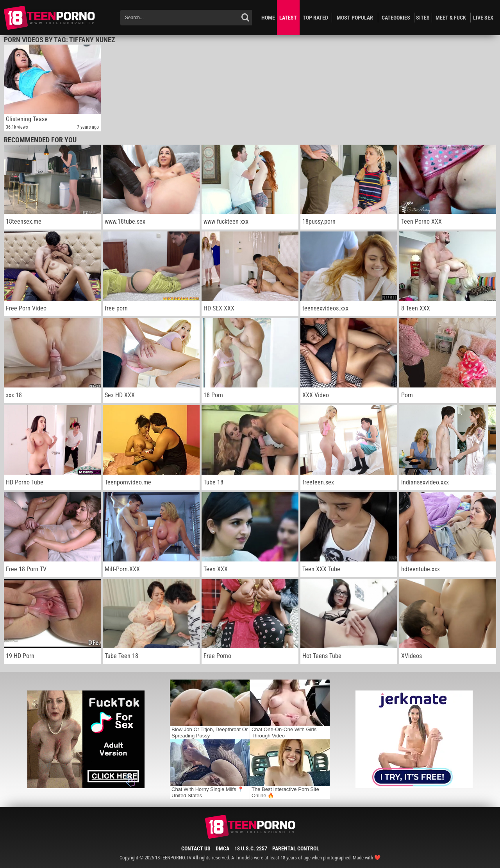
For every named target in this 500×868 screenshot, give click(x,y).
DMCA (222, 848)
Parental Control (296, 848)
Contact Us (196, 848)
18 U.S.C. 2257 (251, 848)
